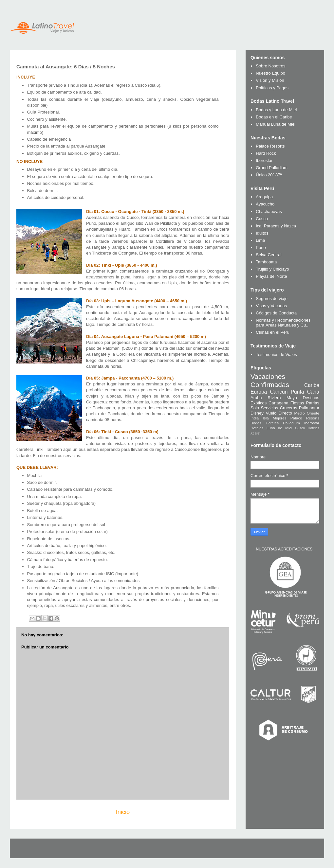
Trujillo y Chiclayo (272, 269)
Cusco (262, 219)
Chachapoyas (269, 212)
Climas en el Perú (273, 332)
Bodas (256, 423)
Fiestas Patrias (305, 403)
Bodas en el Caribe (274, 117)
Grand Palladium (272, 168)
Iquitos (262, 233)
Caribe (312, 385)
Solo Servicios (264, 408)
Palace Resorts (270, 146)
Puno (261, 248)
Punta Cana (305, 392)
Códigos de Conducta (276, 313)
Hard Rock (266, 153)
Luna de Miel (279, 428)
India (255, 418)
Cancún (279, 392)
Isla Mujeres (275, 418)
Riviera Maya (282, 398)
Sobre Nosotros (270, 66)
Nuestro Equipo (270, 73)
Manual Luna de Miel (276, 124)
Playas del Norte (271, 276)
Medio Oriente (307, 413)
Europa (259, 392)
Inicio (123, 812)
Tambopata (266, 262)
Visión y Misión (270, 80)
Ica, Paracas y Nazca (276, 226)
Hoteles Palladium (283, 423)
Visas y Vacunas (271, 306)
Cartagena (278, 403)
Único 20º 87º (269, 175)
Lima (260, 240)
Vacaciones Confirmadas (270, 381)
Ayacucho (265, 204)
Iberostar (264, 160)
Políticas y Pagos (272, 88)
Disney (257, 413)
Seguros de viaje (272, 299)
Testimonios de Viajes (276, 354)
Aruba (256, 398)
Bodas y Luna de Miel (276, 110)
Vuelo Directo (279, 413)
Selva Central (269, 255)
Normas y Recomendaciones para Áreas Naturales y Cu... (283, 323)
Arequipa (264, 197)
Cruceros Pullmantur (300, 408)
